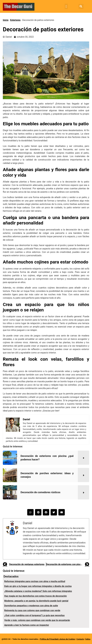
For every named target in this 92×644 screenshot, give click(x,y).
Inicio (6, 20)
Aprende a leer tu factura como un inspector (27, 625)
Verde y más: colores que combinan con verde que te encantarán (37, 620)
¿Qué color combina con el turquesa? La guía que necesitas (34, 615)
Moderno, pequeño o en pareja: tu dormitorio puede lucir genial (36, 601)
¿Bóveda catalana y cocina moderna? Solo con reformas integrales (38, 591)
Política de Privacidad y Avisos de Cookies (58, 639)
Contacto (80, 639)
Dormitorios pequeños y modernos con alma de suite (31, 606)
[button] (66, 6)
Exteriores (15, 20)
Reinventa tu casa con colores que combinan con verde (32, 610)
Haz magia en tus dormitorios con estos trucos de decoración (36, 596)
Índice (88, 639)
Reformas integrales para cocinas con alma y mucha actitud (35, 581)
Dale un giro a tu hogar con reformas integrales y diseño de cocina (38, 586)
